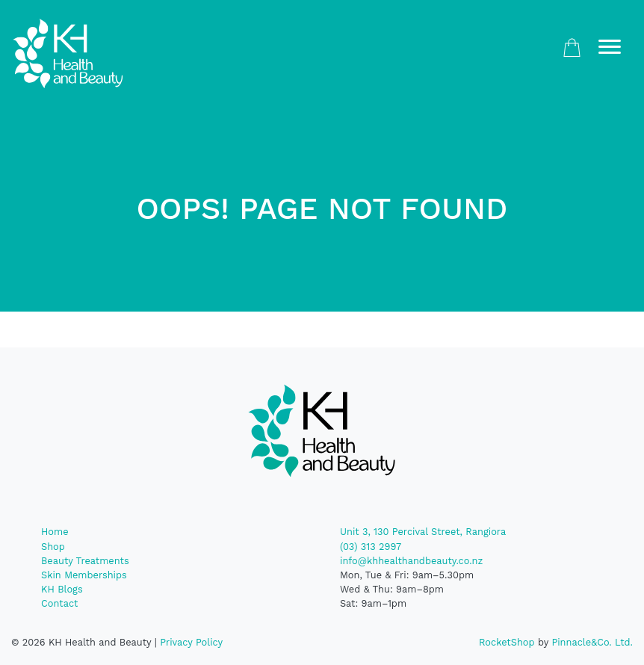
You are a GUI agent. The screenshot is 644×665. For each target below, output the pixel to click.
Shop (53, 547)
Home (55, 532)
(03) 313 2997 (371, 547)
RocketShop (507, 642)
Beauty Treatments (85, 561)
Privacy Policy (191, 642)
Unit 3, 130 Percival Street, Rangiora (423, 532)
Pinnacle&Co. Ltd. (592, 642)
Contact (59, 603)
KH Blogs (62, 589)
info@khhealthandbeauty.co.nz (411, 561)
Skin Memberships (84, 575)
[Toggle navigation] (610, 47)
